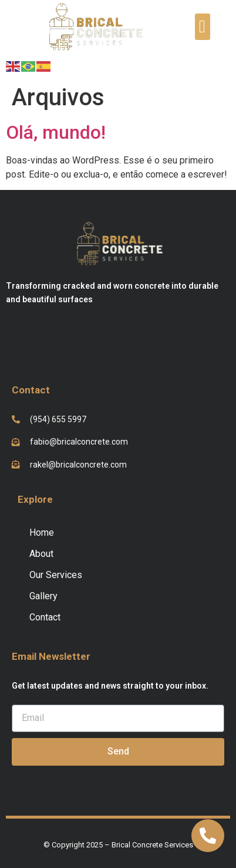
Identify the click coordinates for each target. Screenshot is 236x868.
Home (42, 533)
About (41, 554)
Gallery (43, 596)
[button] (203, 27)
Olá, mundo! (56, 132)
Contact (45, 617)
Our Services (56, 575)
